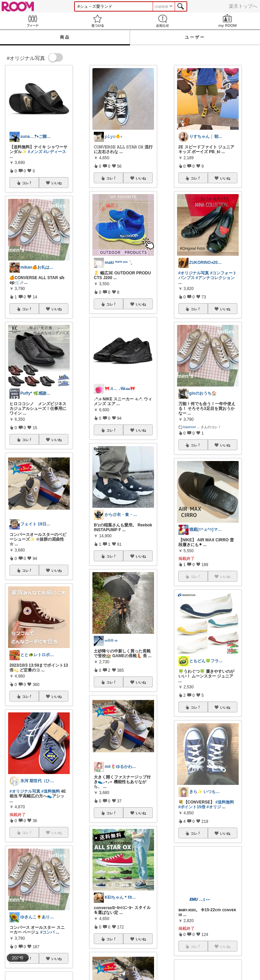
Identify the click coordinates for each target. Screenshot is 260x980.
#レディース (55, 152)
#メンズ (35, 152)
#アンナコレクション (215, 278)
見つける (97, 21)
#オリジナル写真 (25, 791)
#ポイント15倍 (192, 807)
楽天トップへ (243, 6)
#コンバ (48, 932)
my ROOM (227, 21)
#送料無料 (51, 791)
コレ (27, 183)
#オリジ (214, 807)
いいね (57, 183)
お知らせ (162, 21)
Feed (32, 21)
